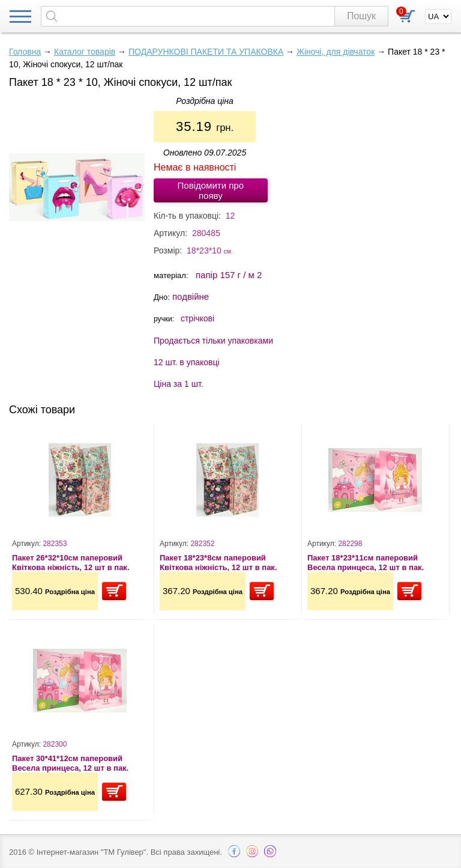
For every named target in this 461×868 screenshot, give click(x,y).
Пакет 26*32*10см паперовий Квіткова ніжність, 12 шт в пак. (71, 563)
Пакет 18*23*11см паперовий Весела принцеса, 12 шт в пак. (366, 563)
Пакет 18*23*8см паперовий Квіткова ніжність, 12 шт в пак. (218, 563)
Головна (25, 52)
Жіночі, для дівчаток (336, 52)
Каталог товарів (85, 52)
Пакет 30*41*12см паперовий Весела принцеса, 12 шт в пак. (70, 763)
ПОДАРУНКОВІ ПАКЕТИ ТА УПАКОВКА (206, 52)
